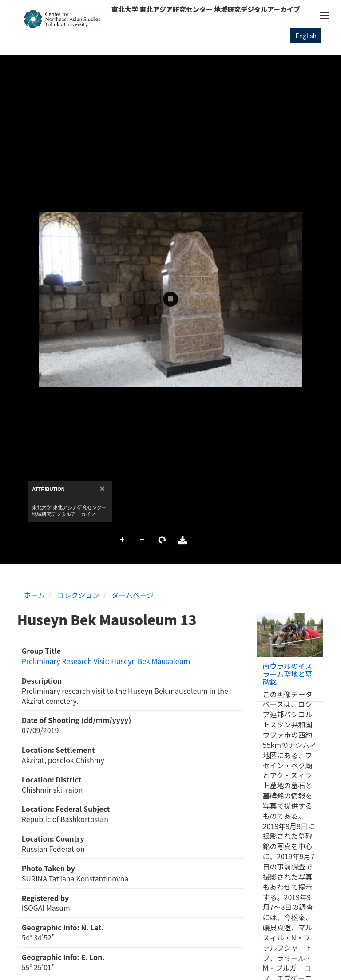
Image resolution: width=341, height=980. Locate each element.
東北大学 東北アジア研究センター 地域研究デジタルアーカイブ (206, 9)
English (306, 36)
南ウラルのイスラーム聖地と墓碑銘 (288, 674)
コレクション (78, 595)
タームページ (133, 595)
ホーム (35, 595)
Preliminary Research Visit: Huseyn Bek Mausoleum (106, 661)
